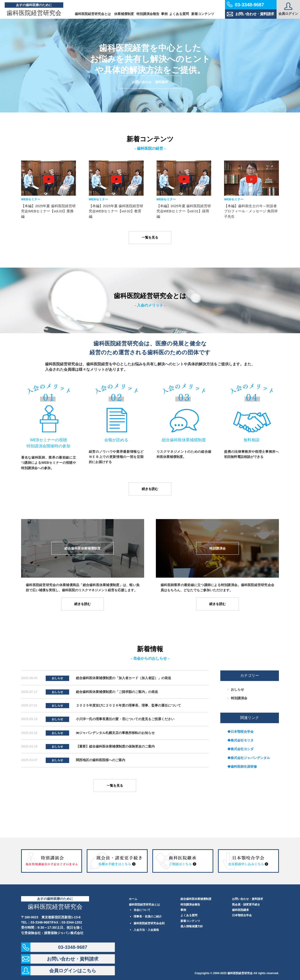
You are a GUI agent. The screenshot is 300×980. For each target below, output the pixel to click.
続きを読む (150, 489)
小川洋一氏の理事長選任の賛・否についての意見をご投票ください (125, 719)
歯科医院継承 (240, 910)
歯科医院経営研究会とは (93, 14)
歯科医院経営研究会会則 (149, 923)
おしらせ (57, 678)
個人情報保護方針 (192, 926)
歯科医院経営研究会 (34, 13)
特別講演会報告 (148, 14)
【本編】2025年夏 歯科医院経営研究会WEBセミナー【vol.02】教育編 (116, 211)
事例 (164, 14)
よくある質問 (179, 14)
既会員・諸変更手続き (246, 905)
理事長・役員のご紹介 (148, 916)
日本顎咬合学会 (242, 915)
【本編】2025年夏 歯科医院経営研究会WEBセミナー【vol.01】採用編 (184, 211)
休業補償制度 (124, 14)
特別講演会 (239, 698)
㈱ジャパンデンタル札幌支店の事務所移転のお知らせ (115, 733)
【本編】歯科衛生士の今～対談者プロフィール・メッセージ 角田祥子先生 (251, 211)
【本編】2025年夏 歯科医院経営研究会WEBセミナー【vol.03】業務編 (48, 211)
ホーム (133, 899)
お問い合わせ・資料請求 (250, 14)
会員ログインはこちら (73, 971)
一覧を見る (150, 237)
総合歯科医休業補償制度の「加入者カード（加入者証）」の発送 (124, 678)
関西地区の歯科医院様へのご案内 (101, 760)
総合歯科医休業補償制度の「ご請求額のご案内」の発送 (117, 692)
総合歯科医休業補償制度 (196, 899)
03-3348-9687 (73, 947)
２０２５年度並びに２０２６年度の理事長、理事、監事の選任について (128, 705)
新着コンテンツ (203, 14)
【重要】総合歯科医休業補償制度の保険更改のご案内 (115, 746)
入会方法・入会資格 (146, 930)
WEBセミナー (31, 199)
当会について (142, 910)
